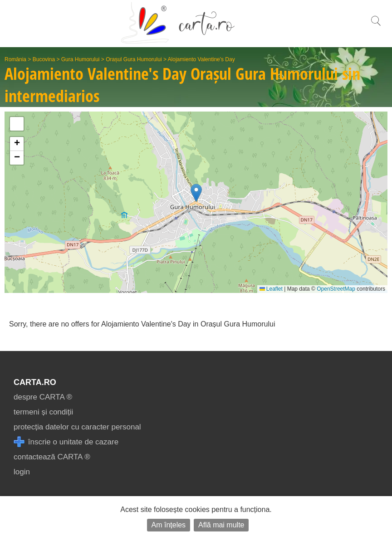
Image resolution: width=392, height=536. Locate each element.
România (15, 59)
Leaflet (271, 289)
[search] (376, 26)
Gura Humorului (81, 59)
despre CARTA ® (43, 397)
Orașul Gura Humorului (134, 59)
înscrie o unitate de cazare (66, 442)
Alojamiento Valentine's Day (201, 59)
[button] (196, 193)
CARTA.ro (35, 382)
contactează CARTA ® (52, 457)
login (22, 472)
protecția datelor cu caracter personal (77, 427)
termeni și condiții (43, 412)
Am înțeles (169, 525)
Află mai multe (221, 525)
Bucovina (44, 59)
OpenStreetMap (336, 289)
